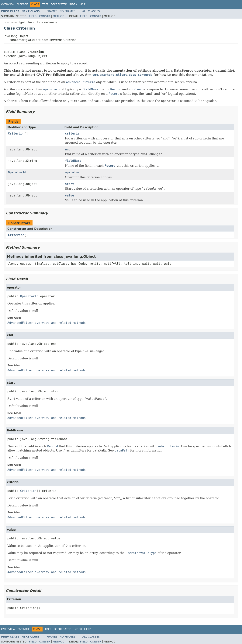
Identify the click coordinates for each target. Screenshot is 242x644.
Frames (52, 11)
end (68, 149)
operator (72, 172)
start (70, 184)
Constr (45, 16)
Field (33, 16)
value (70, 195)
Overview (8, 4)
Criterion (16, 133)
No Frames (68, 11)
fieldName (73, 161)
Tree (45, 4)
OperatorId (17, 172)
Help (83, 4)
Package (22, 4)
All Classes (91, 11)
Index (73, 4)
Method (59, 16)
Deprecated (59, 4)
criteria (72, 133)
